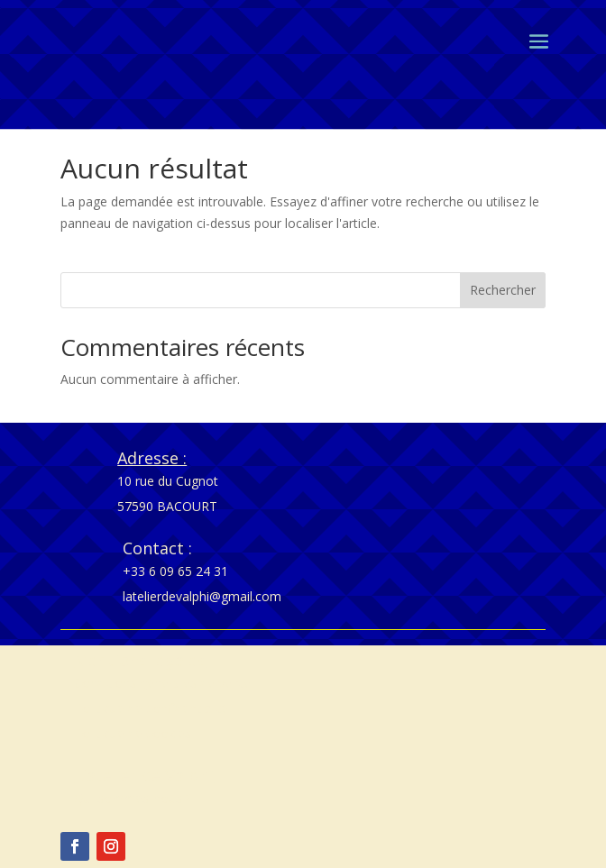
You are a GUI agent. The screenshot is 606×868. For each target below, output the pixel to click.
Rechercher (503, 290)
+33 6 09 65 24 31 (175, 571)
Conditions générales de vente (162, 683)
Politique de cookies (133, 733)
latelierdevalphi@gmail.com (202, 596)
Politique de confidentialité (151, 708)
